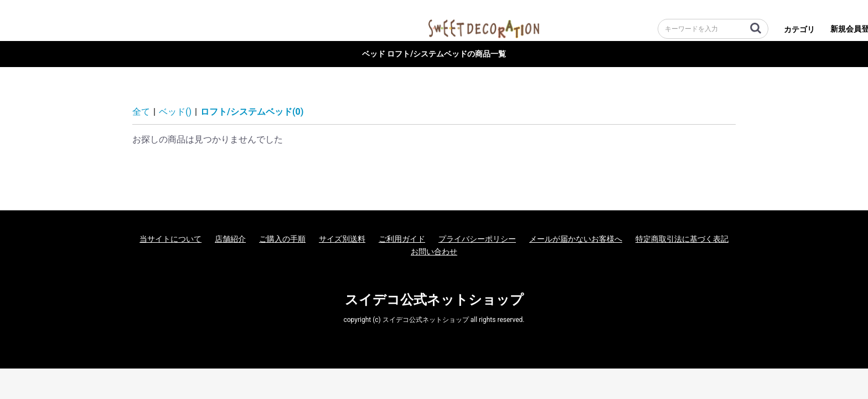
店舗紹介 (230, 239)
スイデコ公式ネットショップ (434, 300)
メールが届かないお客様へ (576, 239)
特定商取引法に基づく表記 (682, 239)
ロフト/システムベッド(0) (252, 112)
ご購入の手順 (282, 239)
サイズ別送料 (342, 239)
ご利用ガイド (402, 239)
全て (141, 112)
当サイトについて (170, 239)
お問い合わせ (434, 252)
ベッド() (175, 112)
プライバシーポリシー (477, 239)
